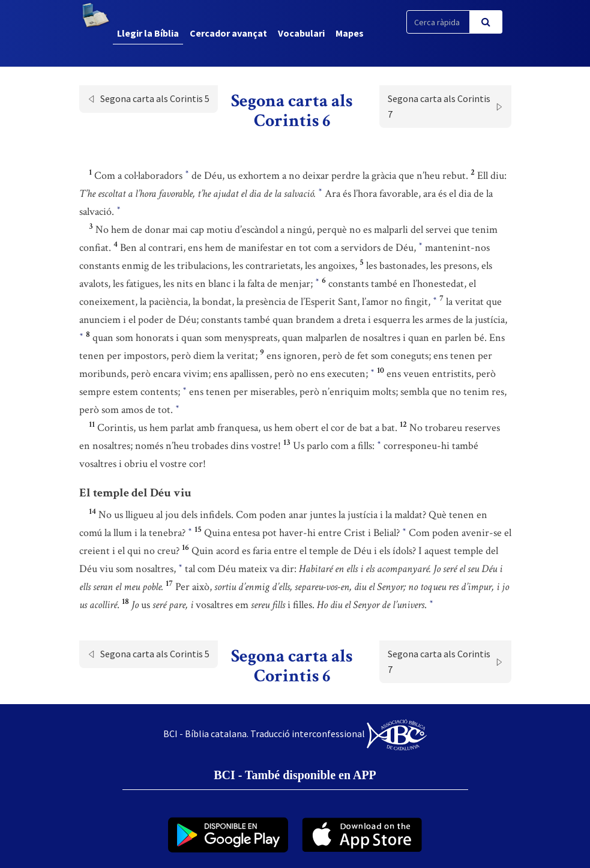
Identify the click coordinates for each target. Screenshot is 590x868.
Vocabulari (301, 33)
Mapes (350, 33)
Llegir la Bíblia (148, 33)
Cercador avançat (228, 33)
